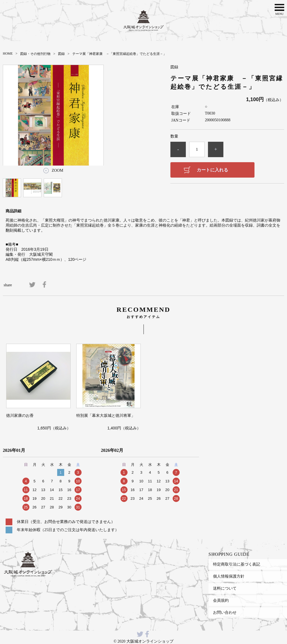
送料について (225, 588)
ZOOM (57, 170)
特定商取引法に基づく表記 (237, 564)
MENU (279, 9)
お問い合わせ (225, 612)
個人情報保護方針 (229, 576)
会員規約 (221, 600)
